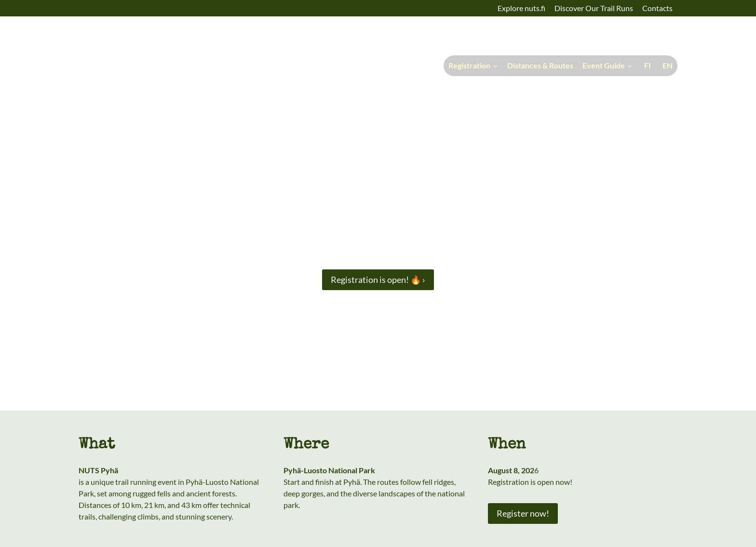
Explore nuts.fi (521, 8)
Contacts (657, 8)
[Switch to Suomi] (647, 66)
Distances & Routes (540, 65)
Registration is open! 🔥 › (378, 280)
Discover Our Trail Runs (594, 8)
